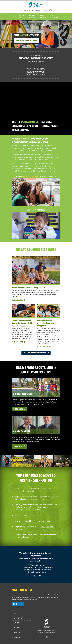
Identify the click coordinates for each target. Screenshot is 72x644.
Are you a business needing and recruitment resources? (36, 72)
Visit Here (17, 628)
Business (23, 11)
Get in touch (18, 604)
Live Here (17, 623)
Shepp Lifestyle (44, 17)
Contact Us (17, 637)
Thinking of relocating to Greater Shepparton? (36, 565)
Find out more (19, 300)
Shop (38, 11)
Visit (33, 11)
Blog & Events (55, 17)
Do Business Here (19, 618)
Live (29, 11)
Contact (44, 11)
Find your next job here (26, 41)
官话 (50, 10)
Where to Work (32, 17)
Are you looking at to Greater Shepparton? (36, 58)
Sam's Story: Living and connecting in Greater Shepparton (46, 323)
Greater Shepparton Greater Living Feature (28, 287)
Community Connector (31, 176)
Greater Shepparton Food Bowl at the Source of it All (22, 322)
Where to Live (21, 17)
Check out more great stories (36, 353)
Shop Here (17, 632)
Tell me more (19, 409)
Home (16, 613)
